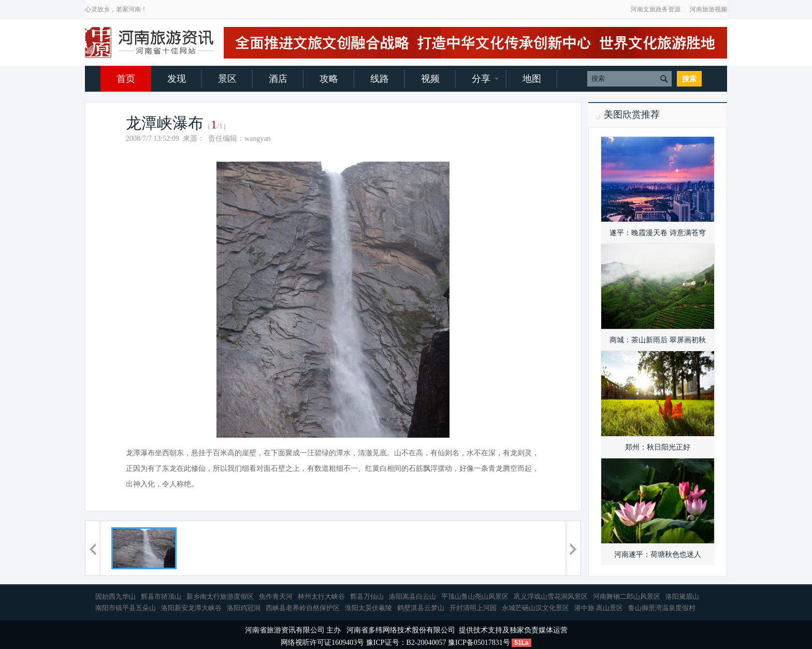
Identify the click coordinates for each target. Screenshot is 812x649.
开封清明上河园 (473, 608)
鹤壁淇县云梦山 (421, 608)
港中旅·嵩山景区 (599, 608)
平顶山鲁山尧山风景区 (475, 596)
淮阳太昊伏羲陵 (368, 608)
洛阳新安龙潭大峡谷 (191, 608)
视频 (430, 79)
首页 (126, 79)
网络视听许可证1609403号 (322, 643)
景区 (227, 79)
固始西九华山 (115, 596)
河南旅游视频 (708, 9)
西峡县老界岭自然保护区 (303, 608)
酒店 (278, 79)
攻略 (329, 79)
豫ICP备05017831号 (479, 643)
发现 (177, 79)
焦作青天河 (276, 596)
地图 (532, 79)
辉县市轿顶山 (161, 596)
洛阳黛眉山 (682, 596)
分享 (481, 79)
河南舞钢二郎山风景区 (627, 596)
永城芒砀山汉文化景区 (535, 608)
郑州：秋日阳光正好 (658, 447)
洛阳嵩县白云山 (412, 596)
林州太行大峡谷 (321, 596)
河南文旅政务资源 (656, 9)
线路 (380, 79)
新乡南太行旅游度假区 (220, 596)
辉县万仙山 (367, 596)
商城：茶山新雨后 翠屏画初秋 (658, 340)
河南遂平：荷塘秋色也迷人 (658, 554)
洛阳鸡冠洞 (244, 608)
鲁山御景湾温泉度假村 (662, 608)
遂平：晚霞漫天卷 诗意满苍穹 (658, 233)
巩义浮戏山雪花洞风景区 (551, 596)
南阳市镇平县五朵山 (126, 608)
